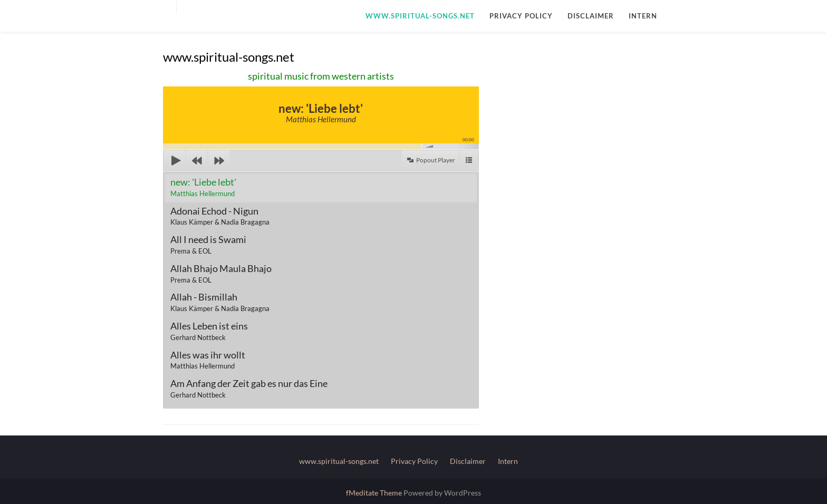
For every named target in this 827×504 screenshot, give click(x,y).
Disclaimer (591, 16)
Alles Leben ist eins (209, 331)
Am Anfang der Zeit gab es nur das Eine (249, 388)
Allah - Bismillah (220, 302)
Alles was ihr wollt (208, 360)
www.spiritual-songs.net (420, 16)
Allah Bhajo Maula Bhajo (221, 273)
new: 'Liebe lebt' (203, 187)
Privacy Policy (521, 16)
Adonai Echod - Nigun (220, 216)
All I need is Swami (208, 244)
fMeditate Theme (375, 493)
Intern (643, 16)
